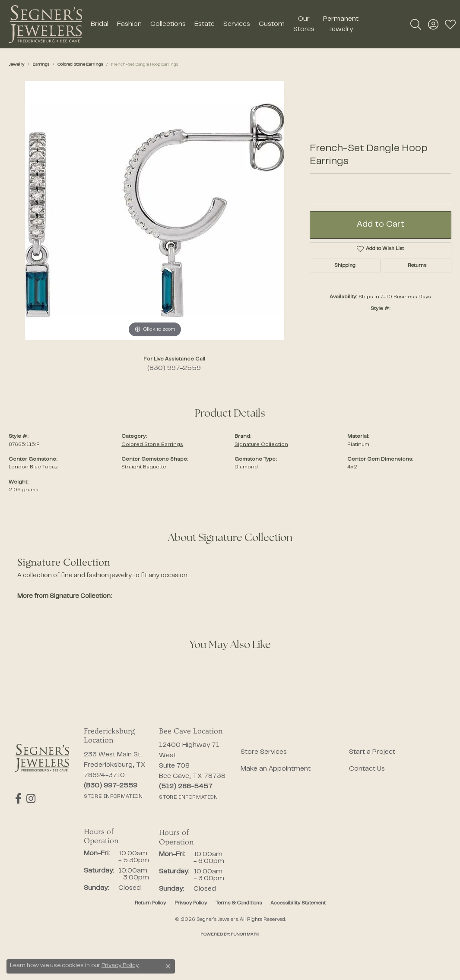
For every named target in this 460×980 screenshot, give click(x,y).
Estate (205, 24)
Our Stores (304, 24)
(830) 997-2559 (174, 368)
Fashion (129, 24)
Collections (168, 24)
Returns (417, 266)
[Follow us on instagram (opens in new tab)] (30, 799)
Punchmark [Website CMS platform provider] (245, 934)
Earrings (41, 65)
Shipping (345, 266)
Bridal (100, 24)
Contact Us (367, 769)
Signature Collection (261, 445)
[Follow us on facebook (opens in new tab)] (18, 799)
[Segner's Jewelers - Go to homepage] (42, 758)
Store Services (264, 752)
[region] (155, 210)
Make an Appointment (276, 769)
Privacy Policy (191, 903)
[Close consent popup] (168, 966)
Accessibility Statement (298, 903)
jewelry (16, 65)
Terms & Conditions (239, 903)
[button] (416, 24)
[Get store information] (113, 797)
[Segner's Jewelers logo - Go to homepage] (45, 24)
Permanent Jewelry (341, 24)
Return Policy (150, 903)
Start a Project (372, 752)
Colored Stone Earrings (80, 65)
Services (237, 24)
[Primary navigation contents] (225, 24)
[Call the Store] (111, 786)
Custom (272, 24)
